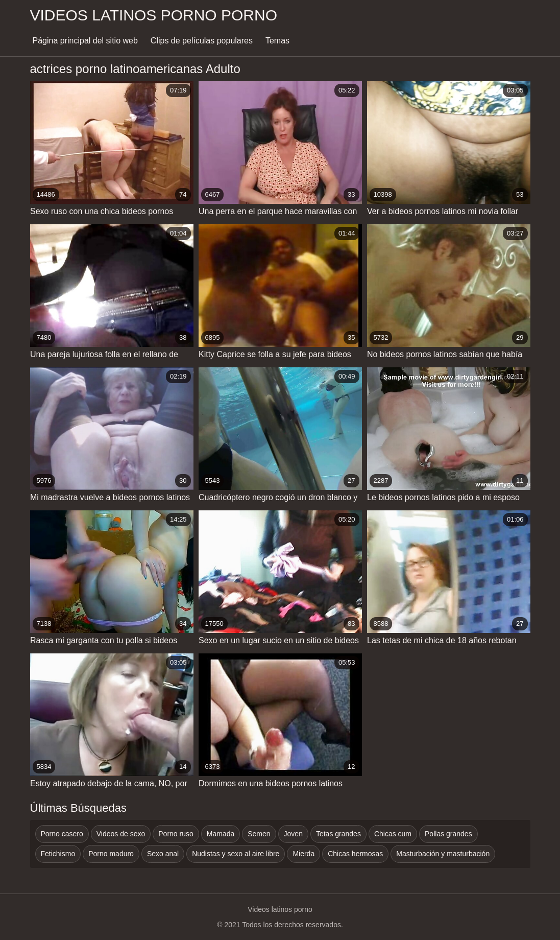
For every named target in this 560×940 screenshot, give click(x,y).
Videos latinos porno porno (154, 15)
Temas (277, 41)
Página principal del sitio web (85, 41)
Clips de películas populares (202, 41)
